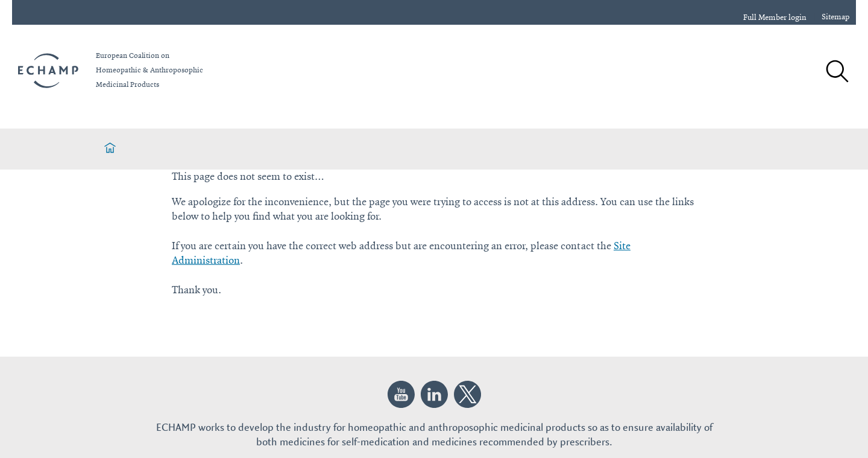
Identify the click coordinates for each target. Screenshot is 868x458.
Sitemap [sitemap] (836, 17)
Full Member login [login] (775, 17)
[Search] (837, 72)
